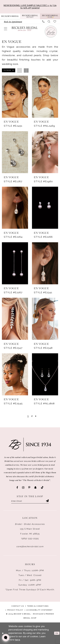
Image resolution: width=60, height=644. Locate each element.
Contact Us (18, 606)
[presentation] (15, 97)
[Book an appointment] (13, 22)
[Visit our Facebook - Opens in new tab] (17, 488)
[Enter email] (30, 501)
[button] (6, 29)
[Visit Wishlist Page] (55, 22)
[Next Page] (36, 416)
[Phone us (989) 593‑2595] (43, 22)
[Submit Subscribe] (47, 501)
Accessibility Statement (40, 610)
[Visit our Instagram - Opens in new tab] (23, 488)
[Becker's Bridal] (25, 29)
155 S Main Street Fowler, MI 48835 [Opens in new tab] (30, 531)
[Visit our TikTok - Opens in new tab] (42, 488)
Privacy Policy (15, 610)
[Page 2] (32, 416)
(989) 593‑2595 (30, 539)
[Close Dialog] (3, 633)
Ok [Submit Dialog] (57, 633)
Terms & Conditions (38, 606)
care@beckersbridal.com (30, 547)
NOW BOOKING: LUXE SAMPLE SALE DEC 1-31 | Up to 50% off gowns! (30, 7)
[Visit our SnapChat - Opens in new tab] (35, 488)
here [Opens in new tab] (17, 640)
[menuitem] (13, 22)
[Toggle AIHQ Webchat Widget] (6, 638)
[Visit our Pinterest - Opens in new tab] (29, 488)
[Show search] (49, 22)
